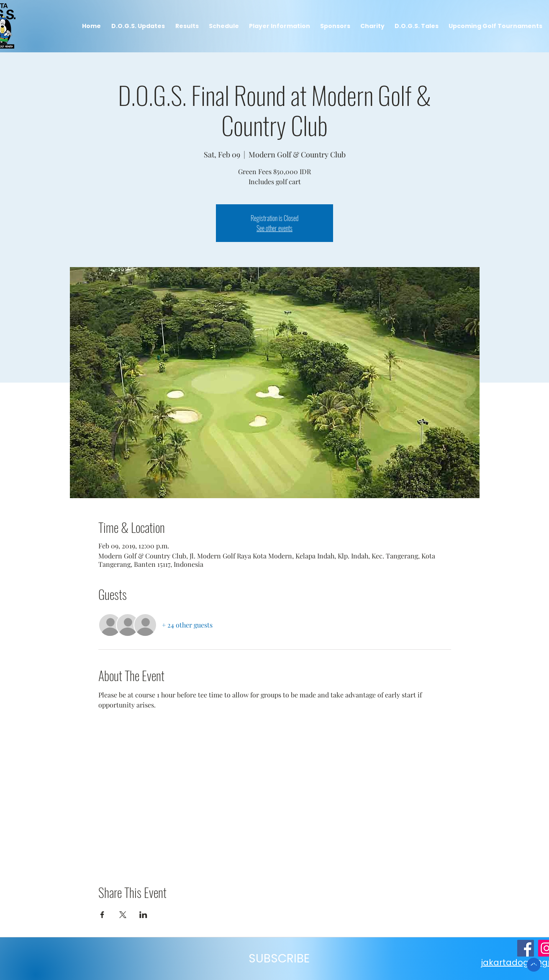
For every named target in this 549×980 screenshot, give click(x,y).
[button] (187, 26)
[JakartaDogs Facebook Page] (526, 948)
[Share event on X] (123, 915)
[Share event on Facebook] (102, 915)
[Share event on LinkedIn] (143, 915)
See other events (274, 228)
